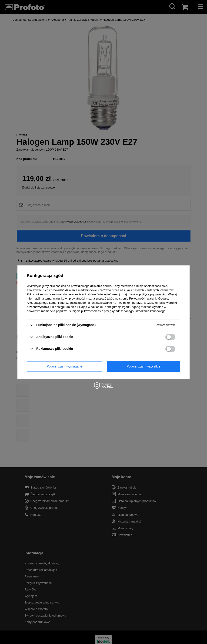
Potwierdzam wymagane (65, 366)
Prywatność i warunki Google (149, 298)
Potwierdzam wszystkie (144, 366)
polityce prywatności (153, 294)
